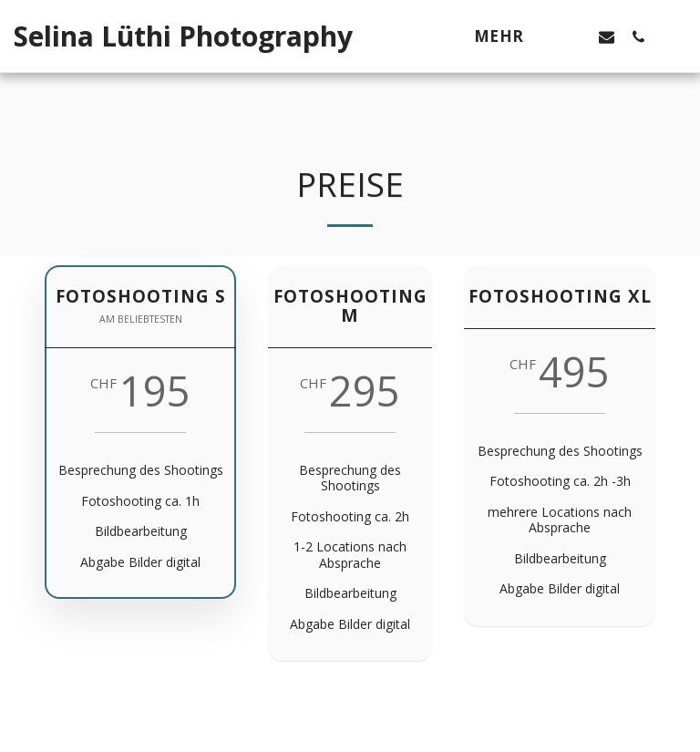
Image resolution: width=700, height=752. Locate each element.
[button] (575, 36)
